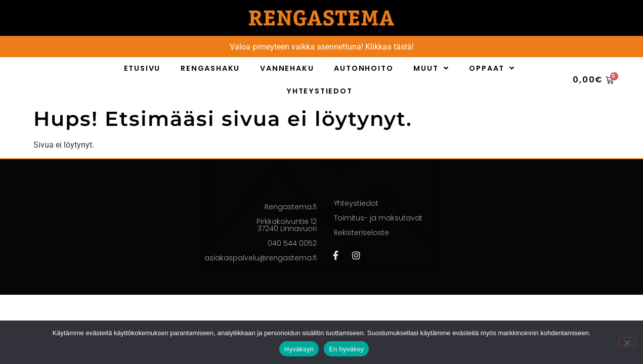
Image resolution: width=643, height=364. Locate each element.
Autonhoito (363, 68)
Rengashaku (210, 68)
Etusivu (142, 68)
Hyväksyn (299, 349)
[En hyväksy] (627, 342)
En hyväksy (346, 349)
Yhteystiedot (319, 91)
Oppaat (492, 68)
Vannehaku (287, 68)
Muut (431, 68)
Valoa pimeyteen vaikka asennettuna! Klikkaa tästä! (322, 47)
